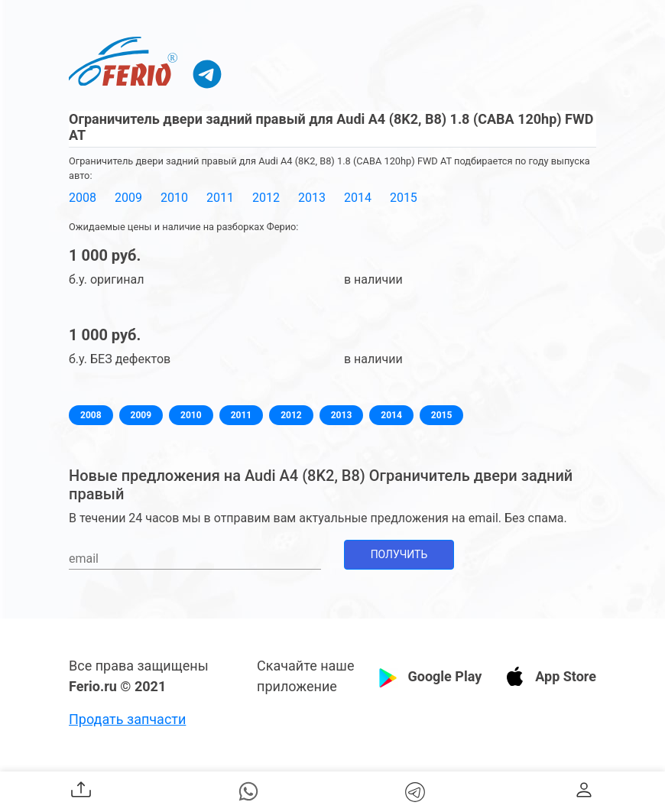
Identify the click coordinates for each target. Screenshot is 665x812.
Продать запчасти (127, 719)
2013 (312, 198)
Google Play (444, 676)
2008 (83, 198)
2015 (404, 198)
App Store (566, 676)
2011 (220, 198)
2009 (128, 198)
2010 (174, 198)
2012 (266, 198)
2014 (358, 198)
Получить (399, 554)
